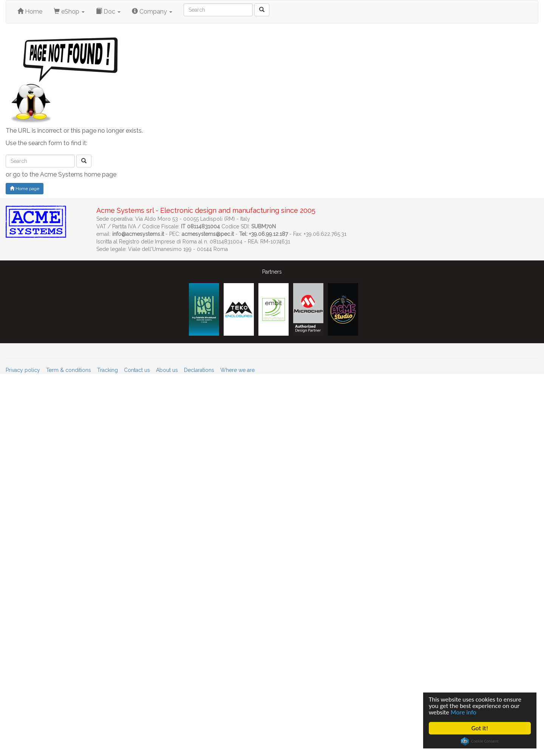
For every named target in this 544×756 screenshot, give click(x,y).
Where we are (237, 370)
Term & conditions (69, 370)
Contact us (137, 370)
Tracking (107, 370)
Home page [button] (25, 189)
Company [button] (152, 12)
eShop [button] (69, 12)
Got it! (480, 728)
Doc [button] (108, 12)
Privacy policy (23, 370)
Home (30, 12)
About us (167, 370)
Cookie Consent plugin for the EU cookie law (480, 741)
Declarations (199, 370)
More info (464, 712)
